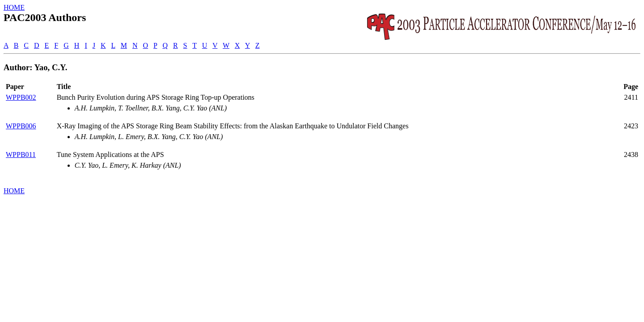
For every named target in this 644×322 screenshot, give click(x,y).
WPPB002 (21, 97)
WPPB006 (21, 126)
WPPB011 (21, 155)
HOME (14, 7)
